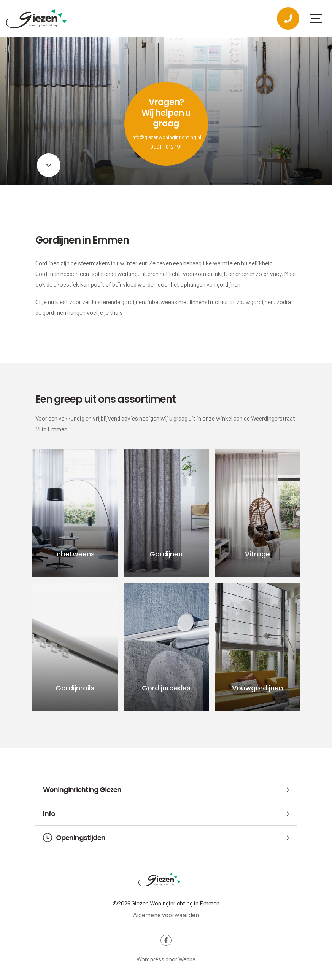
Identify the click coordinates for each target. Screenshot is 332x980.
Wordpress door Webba (166, 959)
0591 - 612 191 (166, 147)
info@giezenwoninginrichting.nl (166, 137)
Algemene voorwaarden (166, 915)
